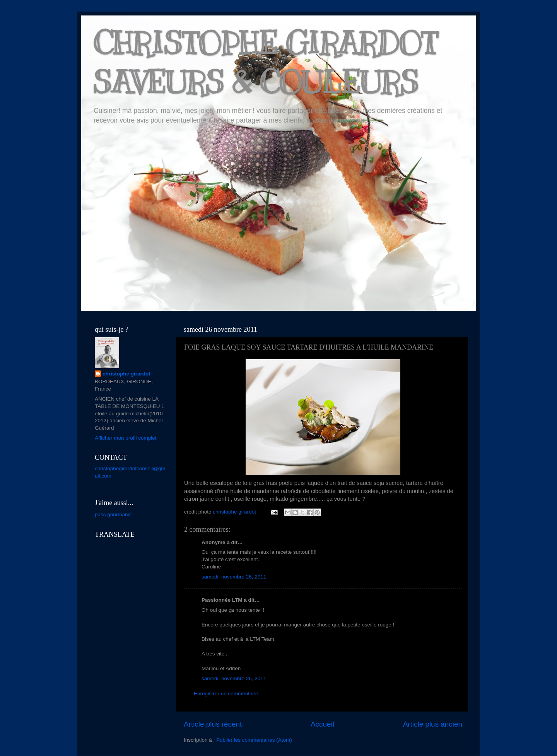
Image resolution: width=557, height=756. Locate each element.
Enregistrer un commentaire (226, 694)
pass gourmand (113, 515)
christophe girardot (126, 374)
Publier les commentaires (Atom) (254, 740)
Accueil (322, 724)
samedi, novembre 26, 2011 (234, 577)
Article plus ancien (433, 724)
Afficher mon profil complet (126, 438)
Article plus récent (213, 724)
